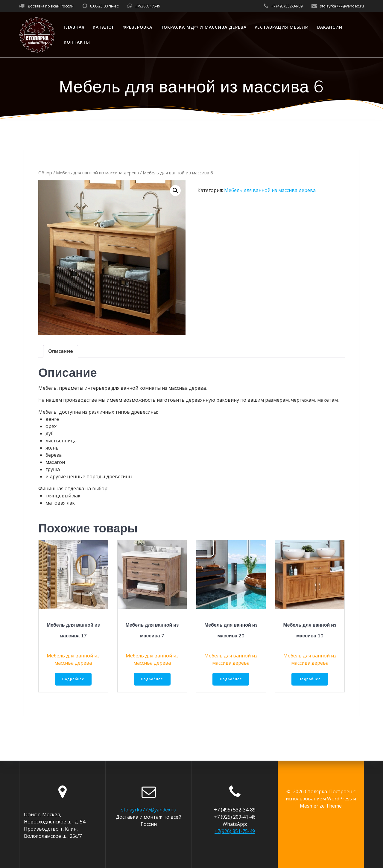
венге (52, 419)
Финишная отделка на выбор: (73, 488)
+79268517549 (148, 6)
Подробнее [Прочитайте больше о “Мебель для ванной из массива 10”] (310, 679)
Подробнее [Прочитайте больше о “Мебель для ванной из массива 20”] (231, 679)
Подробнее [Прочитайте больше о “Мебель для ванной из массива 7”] (152, 679)
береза (54, 455)
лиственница (61, 441)
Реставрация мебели (282, 27)
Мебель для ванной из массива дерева (97, 173)
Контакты (77, 42)
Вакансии (330, 27)
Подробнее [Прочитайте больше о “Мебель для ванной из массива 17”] (73, 679)
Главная (74, 27)
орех (51, 426)
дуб (50, 433)
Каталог (104, 27)
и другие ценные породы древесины (89, 476)
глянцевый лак (63, 496)
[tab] (61, 351)
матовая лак (60, 503)
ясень (52, 448)
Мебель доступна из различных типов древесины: (98, 412)
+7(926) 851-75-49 (235, 831)
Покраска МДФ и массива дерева (203, 27)
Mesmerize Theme (321, 806)
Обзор (45, 173)
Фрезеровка (137, 27)
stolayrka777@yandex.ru (342, 6)
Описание (61, 351)
